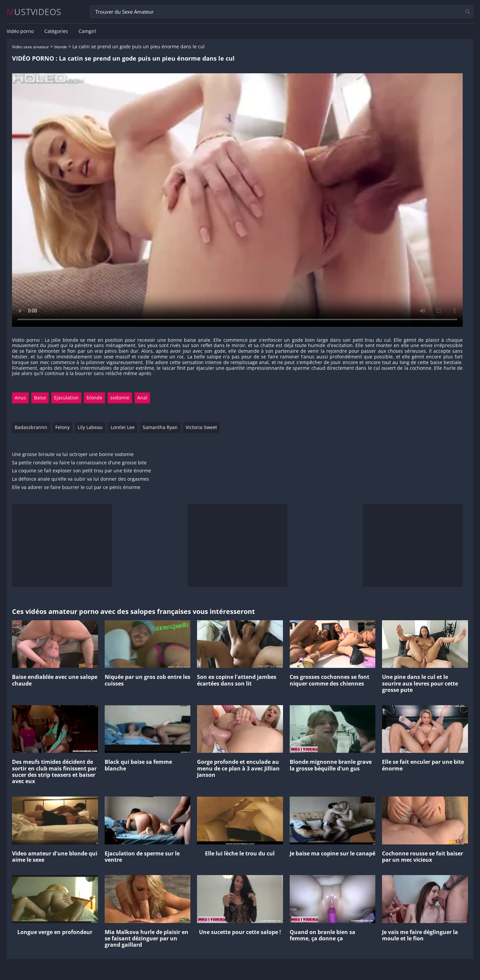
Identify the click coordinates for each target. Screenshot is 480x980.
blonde (61, 47)
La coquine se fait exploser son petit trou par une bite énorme (81, 471)
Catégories (56, 31)
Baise (40, 398)
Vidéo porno (20, 31)
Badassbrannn (31, 427)
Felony (62, 427)
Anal (142, 398)
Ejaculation (66, 398)
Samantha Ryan (160, 427)
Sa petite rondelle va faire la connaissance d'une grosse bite (79, 463)
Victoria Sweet (201, 427)
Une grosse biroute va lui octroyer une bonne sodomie (73, 455)
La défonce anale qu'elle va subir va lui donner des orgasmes (80, 479)
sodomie (120, 398)
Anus (20, 398)
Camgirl (87, 31)
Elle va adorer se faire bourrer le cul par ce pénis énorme (76, 488)
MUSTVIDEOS (34, 12)
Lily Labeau (90, 427)
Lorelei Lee (123, 427)
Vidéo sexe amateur (30, 47)
